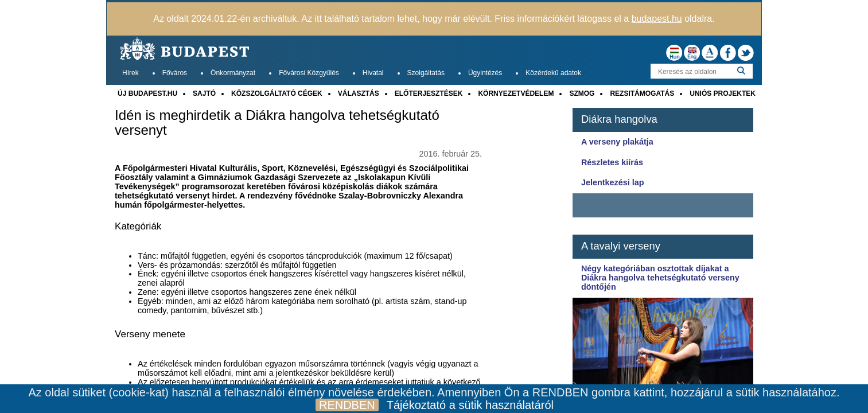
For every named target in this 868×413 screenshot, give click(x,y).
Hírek (131, 73)
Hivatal (373, 73)
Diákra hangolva (619, 119)
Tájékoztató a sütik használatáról (470, 405)
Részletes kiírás (612, 162)
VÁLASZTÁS (359, 93)
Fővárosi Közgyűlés (309, 73)
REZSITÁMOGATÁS (642, 93)
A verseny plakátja (617, 142)
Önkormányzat (233, 73)
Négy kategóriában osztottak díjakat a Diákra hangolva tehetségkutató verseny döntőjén (660, 278)
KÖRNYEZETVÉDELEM (516, 93)
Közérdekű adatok (553, 73)
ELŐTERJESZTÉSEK (429, 93)
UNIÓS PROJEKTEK (723, 93)
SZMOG (582, 93)
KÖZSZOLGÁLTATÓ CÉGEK (277, 93)
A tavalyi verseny (621, 246)
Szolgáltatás (426, 73)
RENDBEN (347, 405)
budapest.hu (657, 19)
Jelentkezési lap (613, 182)
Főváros (175, 73)
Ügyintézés (485, 73)
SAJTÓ (204, 93)
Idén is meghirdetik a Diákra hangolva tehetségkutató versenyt (277, 123)
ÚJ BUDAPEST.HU (147, 93)
